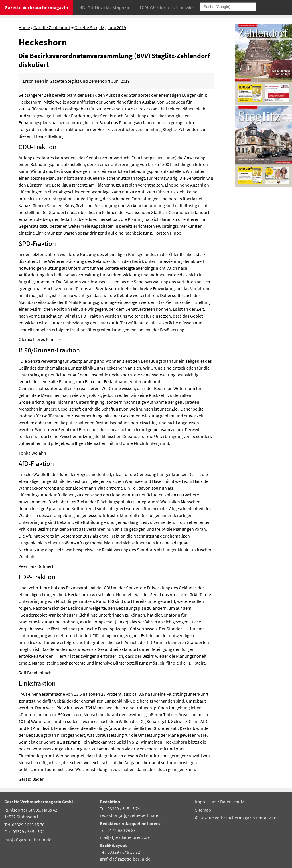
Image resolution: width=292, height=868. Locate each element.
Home (24, 27)
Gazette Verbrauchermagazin (36, 7)
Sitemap (203, 810)
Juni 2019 (117, 27)
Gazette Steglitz (89, 27)
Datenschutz (232, 802)
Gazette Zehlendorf (52, 27)
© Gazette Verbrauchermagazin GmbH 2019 (236, 818)
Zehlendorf (100, 81)
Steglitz (72, 81)
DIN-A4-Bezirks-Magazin (104, 8)
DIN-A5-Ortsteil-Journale (166, 8)
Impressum (206, 802)
